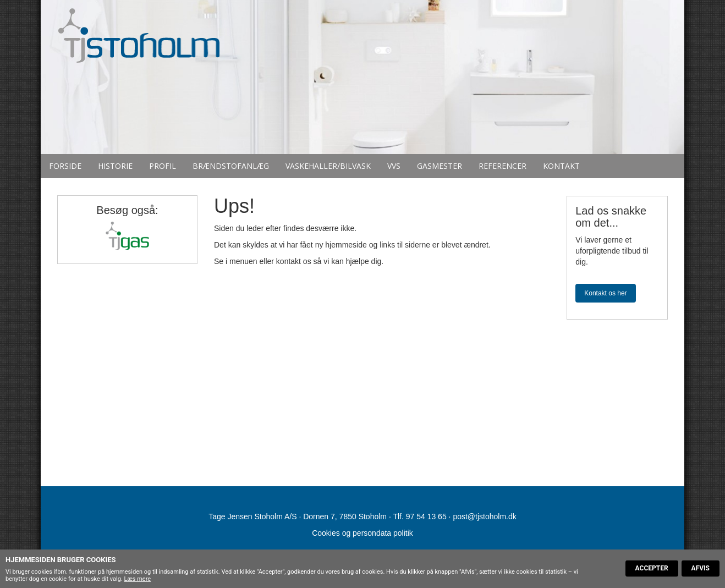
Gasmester (440, 166)
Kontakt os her (605, 293)
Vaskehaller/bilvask (328, 166)
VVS (394, 166)
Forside (65, 166)
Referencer (502, 166)
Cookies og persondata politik (363, 533)
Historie (115, 166)
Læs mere (138, 579)
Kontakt (561, 166)
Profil (163, 166)
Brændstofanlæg (231, 166)
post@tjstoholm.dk (484, 516)
